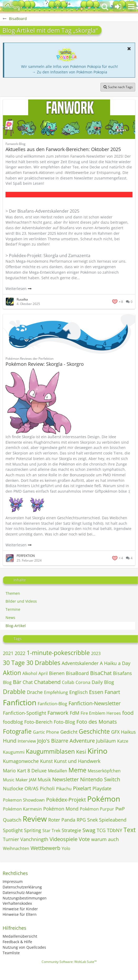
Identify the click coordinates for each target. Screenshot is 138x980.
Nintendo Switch (100, 779)
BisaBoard (77, 673)
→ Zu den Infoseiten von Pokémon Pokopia (70, 72)
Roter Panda (62, 820)
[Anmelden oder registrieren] (118, 7)
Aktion (12, 673)
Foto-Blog (64, 722)
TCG (101, 830)
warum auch (105, 839)
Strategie (71, 830)
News (10, 617)
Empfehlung (56, 692)
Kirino (97, 751)
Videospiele (63, 839)
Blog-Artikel (16, 626)
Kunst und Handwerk (77, 761)
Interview (27, 741)
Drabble (14, 692)
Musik (44, 779)
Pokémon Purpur (97, 809)
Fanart (112, 692)
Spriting (33, 830)
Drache (35, 692)
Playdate (102, 788)
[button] (131, 7)
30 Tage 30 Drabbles (32, 663)
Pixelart (82, 788)
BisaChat (101, 673)
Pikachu (64, 789)
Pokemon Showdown (24, 800)
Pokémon (104, 799)
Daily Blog (103, 682)
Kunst (46, 761)
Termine (13, 609)
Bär (17, 682)
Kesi (81, 752)
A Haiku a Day (115, 663)
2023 (96, 653)
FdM (75, 713)
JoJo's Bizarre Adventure (66, 741)
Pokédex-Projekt (66, 800)
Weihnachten (16, 848)
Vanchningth (34, 839)
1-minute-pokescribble (58, 653)
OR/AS (31, 788)
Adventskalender (80, 663)
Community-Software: (69, 962)
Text (130, 830)
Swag (89, 830)
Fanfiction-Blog (52, 704)
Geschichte (94, 731)
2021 (8, 653)
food (128, 713)
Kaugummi (14, 752)
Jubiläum (106, 741)
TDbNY (115, 830)
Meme (77, 770)
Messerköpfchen (104, 771)
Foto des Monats (97, 722)
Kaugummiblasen (50, 751)
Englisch (78, 692)
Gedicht (69, 732)
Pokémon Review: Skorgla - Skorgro (45, 364)
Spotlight (13, 830)
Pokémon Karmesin (22, 809)
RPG (81, 820)
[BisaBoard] (12, 7)
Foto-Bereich (38, 722)
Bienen (57, 673)
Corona (83, 682)
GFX (115, 732)
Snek (92, 820)
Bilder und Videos (21, 601)
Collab (68, 682)
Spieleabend (113, 820)
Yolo (66, 848)
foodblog (13, 722)
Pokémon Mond (61, 809)
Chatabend (47, 682)
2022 (20, 653)
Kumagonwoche (21, 761)
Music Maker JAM (20, 780)
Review (35, 819)
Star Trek (51, 831)
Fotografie (17, 731)
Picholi (47, 788)
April (43, 673)
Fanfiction (20, 702)
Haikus (128, 732)
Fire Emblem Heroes (101, 713)
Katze (123, 741)
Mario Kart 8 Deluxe (25, 771)
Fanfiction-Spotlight (24, 713)
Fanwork (58, 713)
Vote (84, 839)
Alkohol (30, 673)
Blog (7, 682)
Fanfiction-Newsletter (95, 703)
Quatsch (12, 820)
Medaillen (58, 771)
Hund (10, 741)
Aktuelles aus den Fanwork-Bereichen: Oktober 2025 (63, 149)
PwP (120, 809)
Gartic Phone (46, 732)
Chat (28, 682)
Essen (96, 692)
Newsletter (65, 779)
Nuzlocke (13, 788)
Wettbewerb (45, 848)
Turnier (11, 839)
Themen (13, 593)
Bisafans (122, 673)
